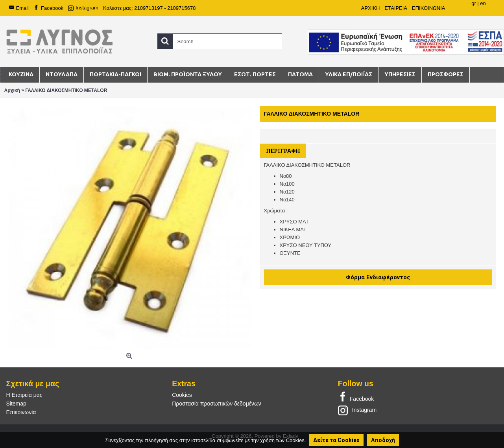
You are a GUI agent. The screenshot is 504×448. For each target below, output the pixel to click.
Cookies (182, 395)
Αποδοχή (383, 440)
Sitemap (16, 404)
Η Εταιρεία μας (24, 395)
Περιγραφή (283, 151)
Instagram (357, 410)
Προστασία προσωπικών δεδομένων (217, 404)
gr (474, 3)
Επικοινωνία (21, 412)
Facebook (356, 397)
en (483, 3)
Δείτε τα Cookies (336, 440)
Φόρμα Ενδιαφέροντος (378, 277)
